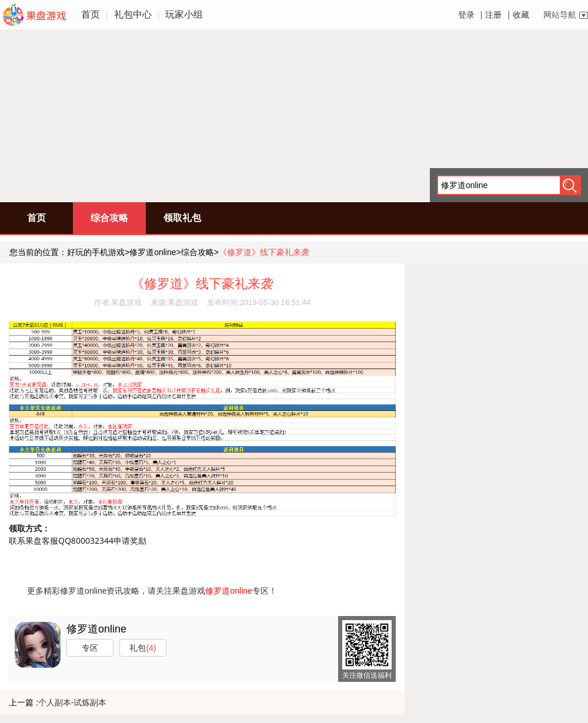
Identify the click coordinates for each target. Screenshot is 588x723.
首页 (91, 14)
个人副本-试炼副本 (73, 702)
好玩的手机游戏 (96, 252)
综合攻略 (109, 218)
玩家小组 (184, 14)
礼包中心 (133, 14)
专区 (90, 648)
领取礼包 (182, 218)
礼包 (143, 648)
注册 (493, 15)
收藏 (521, 15)
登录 (466, 15)
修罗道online (153, 252)
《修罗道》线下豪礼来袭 (264, 252)
